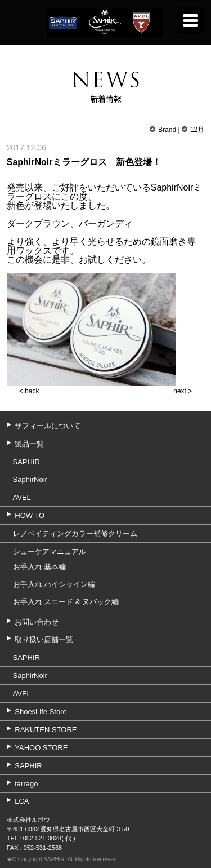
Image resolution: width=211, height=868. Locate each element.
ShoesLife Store (41, 712)
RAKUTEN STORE (46, 730)
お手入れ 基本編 (40, 567)
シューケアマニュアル (50, 552)
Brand (167, 130)
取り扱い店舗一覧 (44, 639)
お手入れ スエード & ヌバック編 (66, 602)
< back (29, 391)
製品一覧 (29, 444)
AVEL (22, 497)
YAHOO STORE (41, 748)
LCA (22, 801)
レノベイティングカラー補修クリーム (75, 533)
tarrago (26, 784)
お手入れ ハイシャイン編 (54, 584)
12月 (197, 130)
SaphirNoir (30, 479)
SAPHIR (26, 462)
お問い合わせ (37, 622)
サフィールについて (48, 426)
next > (183, 391)
